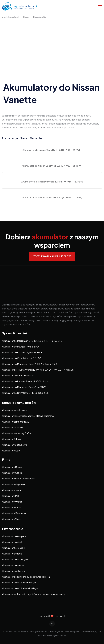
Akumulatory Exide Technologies (19, 479)
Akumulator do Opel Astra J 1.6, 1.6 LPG (22, 358)
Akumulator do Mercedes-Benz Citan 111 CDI (25, 387)
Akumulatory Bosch (12, 467)
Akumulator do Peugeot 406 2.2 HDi (21, 347)
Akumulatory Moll (11, 496)
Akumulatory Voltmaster (14, 513)
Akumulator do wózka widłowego (19, 583)
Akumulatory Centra (12, 473)
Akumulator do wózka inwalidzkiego (20, 588)
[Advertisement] (52, 48)
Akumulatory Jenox (12, 490)
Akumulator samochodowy (16, 422)
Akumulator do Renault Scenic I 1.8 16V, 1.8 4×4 (26, 381)
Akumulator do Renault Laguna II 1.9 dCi (22, 352)
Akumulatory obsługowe (15, 410)
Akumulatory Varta (11, 507)
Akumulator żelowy (12, 439)
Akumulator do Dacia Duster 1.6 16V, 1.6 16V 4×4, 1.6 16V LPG (32, 341)
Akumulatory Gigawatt (14, 484)
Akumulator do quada (13, 565)
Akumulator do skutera (13, 571)
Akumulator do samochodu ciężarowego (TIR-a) (26, 577)
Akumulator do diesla (13, 542)
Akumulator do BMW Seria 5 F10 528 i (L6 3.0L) (26, 393)
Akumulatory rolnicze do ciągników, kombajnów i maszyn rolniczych (36, 594)
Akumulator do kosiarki (13, 548)
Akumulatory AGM (11, 451)
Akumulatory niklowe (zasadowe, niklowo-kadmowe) (29, 416)
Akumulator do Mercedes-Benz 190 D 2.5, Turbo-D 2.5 (30, 364)
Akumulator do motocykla (15, 559)
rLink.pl (61, 616)
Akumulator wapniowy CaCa (16, 433)
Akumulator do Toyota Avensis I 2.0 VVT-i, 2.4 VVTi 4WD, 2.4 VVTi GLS (38, 370)
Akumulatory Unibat (12, 502)
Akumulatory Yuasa (12, 519)
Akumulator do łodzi (12, 554)
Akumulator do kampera (14, 536)
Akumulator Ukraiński (12, 427)
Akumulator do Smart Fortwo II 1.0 (19, 376)
